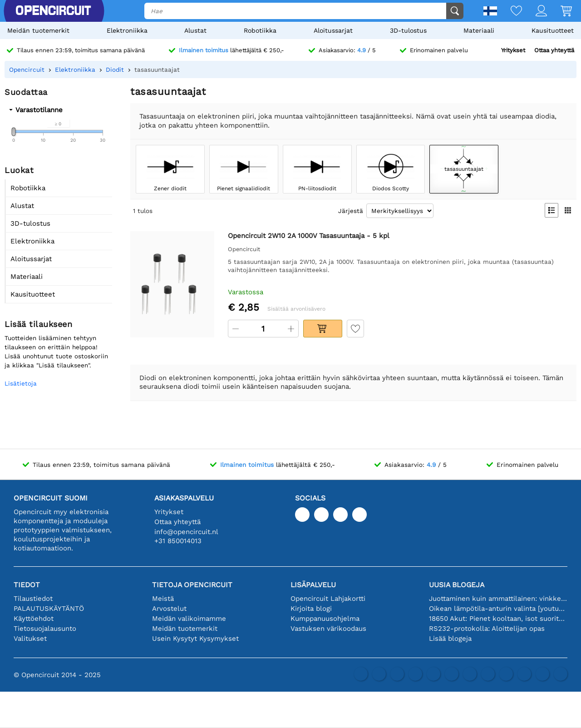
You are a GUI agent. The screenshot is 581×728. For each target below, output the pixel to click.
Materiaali (479, 30)
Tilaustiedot (33, 599)
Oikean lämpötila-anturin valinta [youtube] (498, 609)
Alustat (195, 30)
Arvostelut (169, 609)
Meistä (163, 599)
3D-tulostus (408, 30)
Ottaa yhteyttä (554, 50)
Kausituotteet (553, 30)
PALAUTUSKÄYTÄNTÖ (49, 609)
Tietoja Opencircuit (192, 585)
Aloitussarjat (333, 30)
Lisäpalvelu (313, 585)
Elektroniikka (127, 30)
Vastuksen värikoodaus (328, 629)
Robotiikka (260, 30)
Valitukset (30, 639)
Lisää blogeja (450, 639)
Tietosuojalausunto (45, 629)
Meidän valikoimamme (189, 619)
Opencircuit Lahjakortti (328, 599)
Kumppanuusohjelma (325, 619)
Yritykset (513, 50)
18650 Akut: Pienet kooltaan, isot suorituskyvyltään (498, 619)
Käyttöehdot (34, 619)
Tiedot (27, 585)
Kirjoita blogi (311, 609)
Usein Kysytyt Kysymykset (195, 639)
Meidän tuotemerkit (38, 30)
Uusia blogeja (457, 585)
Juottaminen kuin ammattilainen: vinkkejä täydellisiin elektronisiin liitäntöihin (498, 599)
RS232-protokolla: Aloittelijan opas (487, 629)
